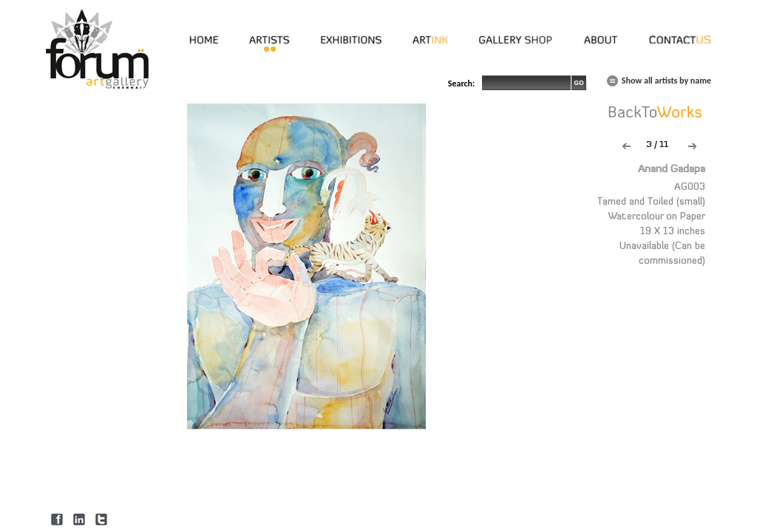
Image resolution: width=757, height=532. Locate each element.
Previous (627, 146)
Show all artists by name (666, 81)
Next (692, 146)
